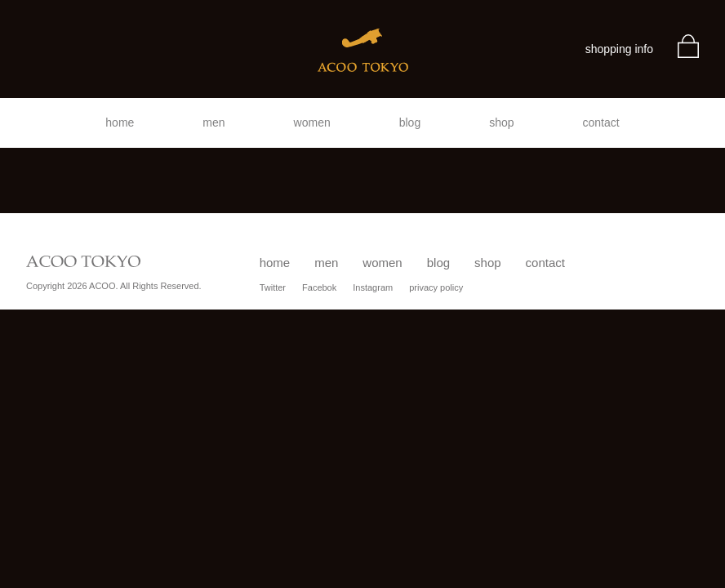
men (213, 122)
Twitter (273, 287)
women (312, 122)
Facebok (319, 287)
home (120, 122)
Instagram (373, 287)
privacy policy (436, 287)
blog (410, 122)
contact (601, 122)
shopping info (619, 49)
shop (501, 122)
